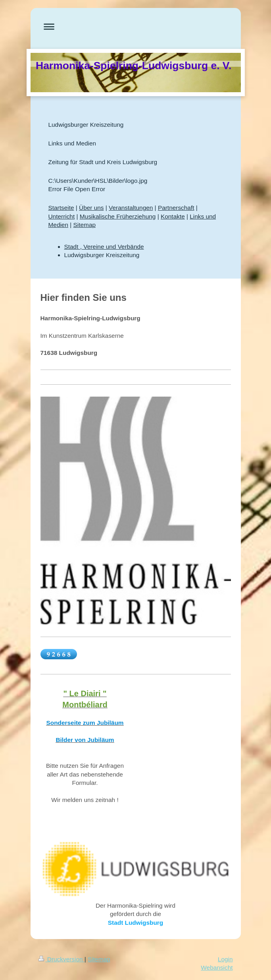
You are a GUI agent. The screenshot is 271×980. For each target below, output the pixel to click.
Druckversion (62, 959)
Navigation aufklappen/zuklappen (136, 26)
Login (225, 959)
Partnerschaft (176, 208)
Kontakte (173, 216)
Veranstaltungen (131, 208)
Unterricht (62, 216)
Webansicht (217, 967)
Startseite (61, 208)
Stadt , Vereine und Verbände (104, 247)
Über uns (91, 208)
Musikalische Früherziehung (118, 216)
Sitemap (85, 225)
